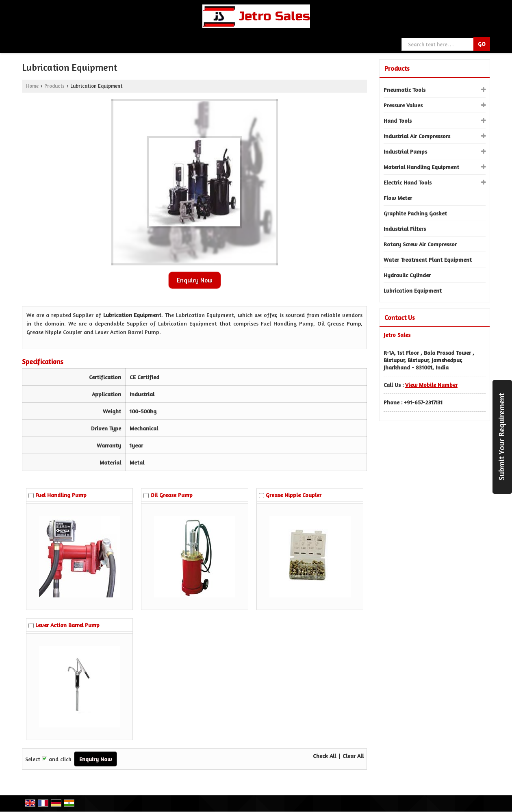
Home (32, 86)
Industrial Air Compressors (417, 136)
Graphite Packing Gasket (415, 213)
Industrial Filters (405, 229)
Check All (324, 756)
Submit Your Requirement (501, 437)
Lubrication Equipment (413, 290)
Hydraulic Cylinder (407, 275)
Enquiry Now (195, 280)
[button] (431, 385)
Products (54, 86)
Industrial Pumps (405, 151)
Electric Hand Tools (408, 182)
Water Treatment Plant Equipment (428, 259)
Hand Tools (398, 120)
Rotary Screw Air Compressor (420, 244)
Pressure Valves (403, 105)
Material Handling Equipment (421, 167)
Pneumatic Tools (405, 90)
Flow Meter (398, 198)
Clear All (353, 756)
